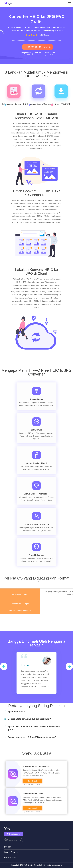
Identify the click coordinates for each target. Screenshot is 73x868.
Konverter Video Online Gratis (36, 767)
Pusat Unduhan (14, 834)
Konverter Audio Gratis (33, 794)
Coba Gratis (32, 781)
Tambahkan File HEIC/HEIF (38, 47)
